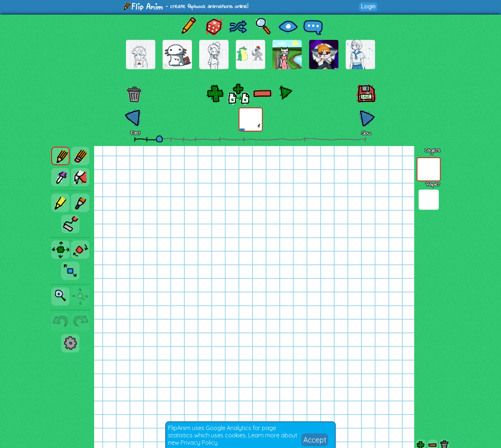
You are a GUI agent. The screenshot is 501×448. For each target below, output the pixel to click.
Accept (315, 440)
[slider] (159, 139)
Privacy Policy (199, 443)
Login (368, 6)
